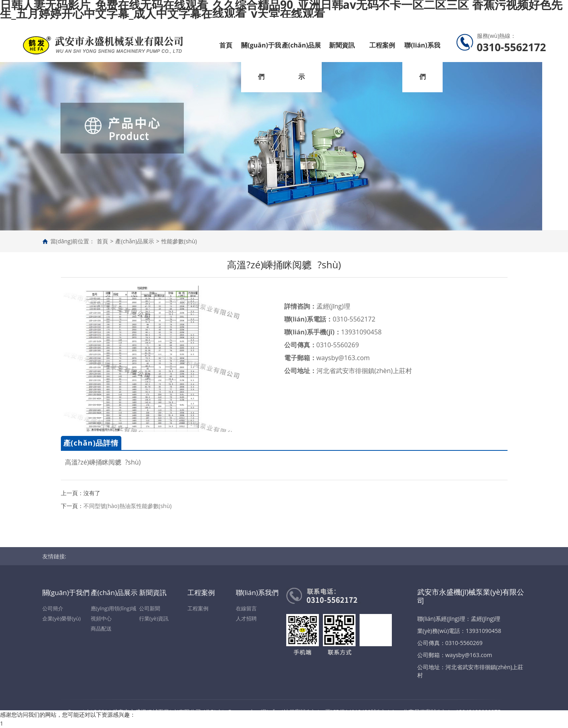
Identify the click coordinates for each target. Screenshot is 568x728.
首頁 (226, 45)
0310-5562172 (354, 319)
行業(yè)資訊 (154, 618)
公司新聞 (150, 608)
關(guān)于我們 (261, 61)
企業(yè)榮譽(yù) (62, 618)
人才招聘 (246, 618)
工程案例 (382, 45)
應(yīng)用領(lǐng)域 (114, 608)
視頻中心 (101, 618)
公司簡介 (53, 608)
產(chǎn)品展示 (302, 61)
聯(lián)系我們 (422, 61)
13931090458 (361, 332)
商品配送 (101, 628)
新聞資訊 (342, 45)
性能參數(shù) (179, 241)
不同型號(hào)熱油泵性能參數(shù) (128, 506)
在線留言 (246, 608)
